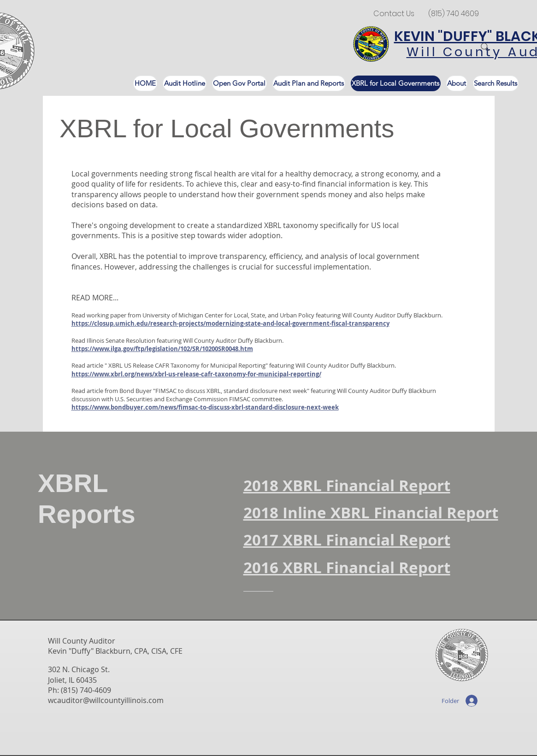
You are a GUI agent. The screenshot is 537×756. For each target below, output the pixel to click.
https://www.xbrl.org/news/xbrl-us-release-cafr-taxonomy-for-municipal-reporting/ (196, 374)
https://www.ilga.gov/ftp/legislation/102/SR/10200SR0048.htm (162, 349)
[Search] (485, 47)
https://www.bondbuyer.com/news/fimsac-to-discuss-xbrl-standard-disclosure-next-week (205, 407)
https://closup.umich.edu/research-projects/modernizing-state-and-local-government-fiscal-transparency (230, 323)
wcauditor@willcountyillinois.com (106, 700)
